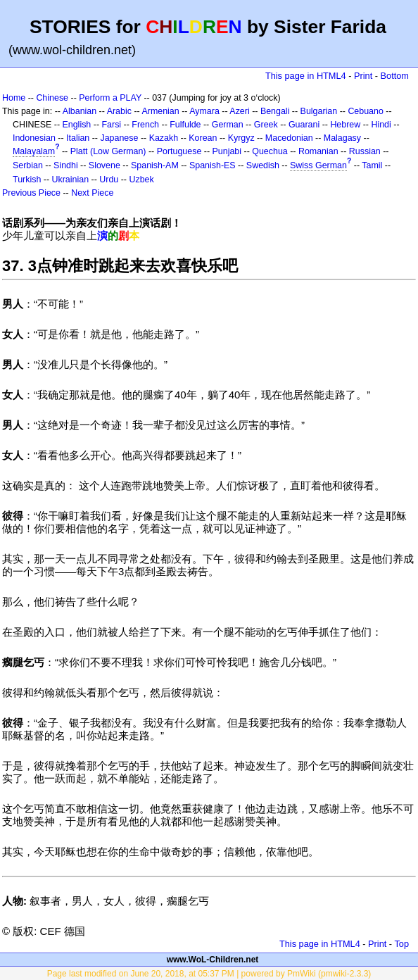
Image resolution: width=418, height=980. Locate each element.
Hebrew (345, 125)
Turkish (27, 180)
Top (401, 944)
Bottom (395, 76)
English (76, 125)
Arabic (119, 111)
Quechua (270, 151)
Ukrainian (71, 180)
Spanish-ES (213, 165)
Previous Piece (31, 193)
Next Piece (92, 193)
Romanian (318, 151)
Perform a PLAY (110, 98)
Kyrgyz (241, 138)
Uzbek (141, 180)
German (228, 125)
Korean (203, 138)
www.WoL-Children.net (213, 960)
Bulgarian (319, 111)
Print (363, 76)
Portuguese (179, 151)
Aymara (204, 111)
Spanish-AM (155, 165)
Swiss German (318, 165)
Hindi (381, 125)
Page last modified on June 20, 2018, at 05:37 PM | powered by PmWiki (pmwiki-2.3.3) (209, 974)
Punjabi (227, 151)
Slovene (104, 165)
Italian (78, 138)
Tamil (372, 165)
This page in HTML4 (306, 76)
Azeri (239, 111)
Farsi (111, 125)
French (145, 125)
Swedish (263, 165)
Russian (365, 151)
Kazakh (164, 138)
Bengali (275, 111)
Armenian (160, 111)
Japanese (119, 138)
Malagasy (342, 138)
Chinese (52, 98)
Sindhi (66, 165)
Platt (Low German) (108, 151)
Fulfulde (185, 125)
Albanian (80, 111)
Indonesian (34, 138)
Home (14, 98)
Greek (266, 125)
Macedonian (289, 138)
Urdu (109, 180)
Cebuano (366, 111)
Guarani (304, 125)
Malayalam (34, 151)
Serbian (28, 165)
